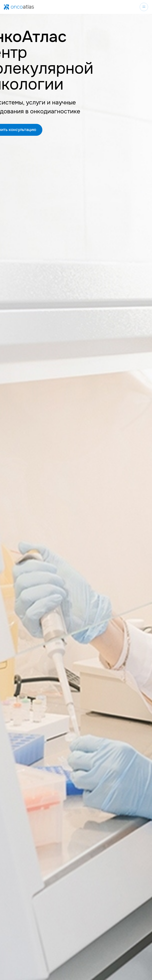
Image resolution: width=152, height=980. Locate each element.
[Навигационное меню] (144, 7)
